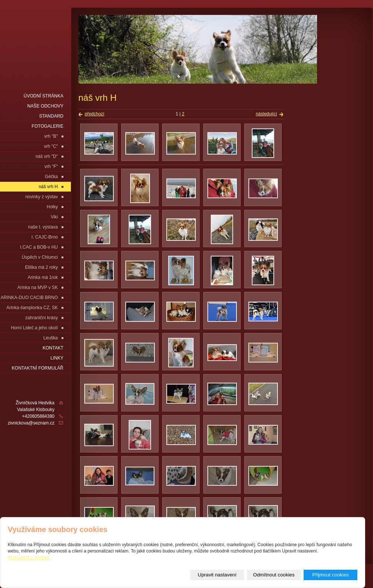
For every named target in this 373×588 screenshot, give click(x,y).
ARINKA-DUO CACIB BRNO (29, 298)
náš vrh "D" (47, 156)
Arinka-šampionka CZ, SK (32, 308)
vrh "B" (51, 136)
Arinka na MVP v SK (38, 287)
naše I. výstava (43, 227)
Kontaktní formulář (38, 368)
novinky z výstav (42, 197)
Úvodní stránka (43, 96)
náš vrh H (48, 187)
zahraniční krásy (42, 318)
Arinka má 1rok (43, 277)
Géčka (51, 177)
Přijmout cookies (330, 575)
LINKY (57, 358)
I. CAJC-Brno (45, 237)
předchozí (95, 114)
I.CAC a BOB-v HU (39, 247)
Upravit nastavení (217, 575)
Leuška (51, 338)
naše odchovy (45, 106)
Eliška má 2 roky (41, 267)
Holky (52, 207)
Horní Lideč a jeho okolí (34, 328)
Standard (51, 116)
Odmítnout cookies (274, 575)
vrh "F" (51, 167)
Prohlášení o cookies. (29, 557)
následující (267, 114)
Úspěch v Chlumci (40, 257)
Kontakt (53, 348)
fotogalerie (48, 126)
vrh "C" (51, 146)
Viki (54, 217)
